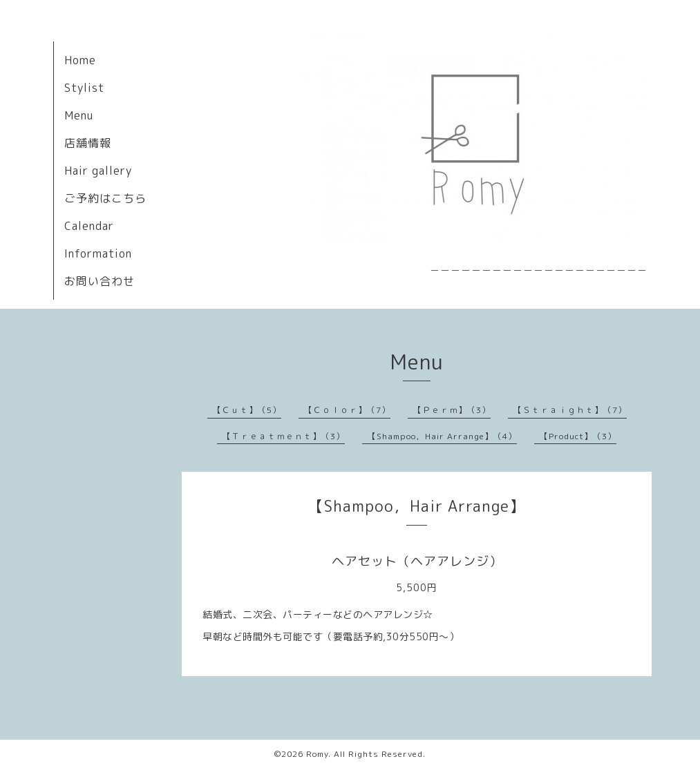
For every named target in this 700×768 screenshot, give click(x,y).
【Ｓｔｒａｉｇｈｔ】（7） (570, 410)
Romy (317, 754)
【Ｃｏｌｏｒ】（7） (347, 410)
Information (98, 253)
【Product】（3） (578, 436)
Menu (79, 115)
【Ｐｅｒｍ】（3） (452, 410)
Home (80, 60)
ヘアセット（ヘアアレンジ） (417, 561)
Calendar (89, 226)
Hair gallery (98, 171)
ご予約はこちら (105, 198)
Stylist (84, 88)
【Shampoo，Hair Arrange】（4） (442, 436)
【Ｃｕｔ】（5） (247, 410)
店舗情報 (88, 143)
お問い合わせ (100, 281)
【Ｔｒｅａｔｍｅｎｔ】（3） (284, 436)
